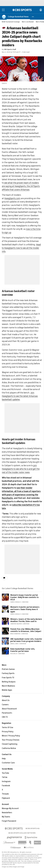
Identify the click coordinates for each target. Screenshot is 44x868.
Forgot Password (9, 821)
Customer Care (8, 763)
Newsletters (7, 813)
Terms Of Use (8, 727)
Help (4, 759)
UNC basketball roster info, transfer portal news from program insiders (26, 640)
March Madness (8, 686)
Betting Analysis (9, 682)
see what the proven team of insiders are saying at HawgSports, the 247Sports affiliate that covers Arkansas (21, 186)
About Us (6, 700)
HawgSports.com (12, 198)
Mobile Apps (7, 690)
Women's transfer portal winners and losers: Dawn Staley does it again (25, 609)
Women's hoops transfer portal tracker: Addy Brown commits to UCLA (24, 597)
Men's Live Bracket (28, 22)
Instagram (6, 781)
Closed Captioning (10, 744)
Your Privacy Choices (11, 740)
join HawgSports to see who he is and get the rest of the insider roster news (21, 469)
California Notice (9, 748)
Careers (5, 705)
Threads (5, 794)
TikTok (5, 777)
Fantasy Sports (8, 673)
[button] (33, 17)
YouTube (5, 773)
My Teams (6, 817)
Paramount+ (7, 713)
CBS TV (5, 717)
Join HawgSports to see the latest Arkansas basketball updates (20, 396)
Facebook (6, 786)
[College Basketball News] (18, 17)
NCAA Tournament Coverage (11, 22)
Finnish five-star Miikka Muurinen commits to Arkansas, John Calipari (26, 630)
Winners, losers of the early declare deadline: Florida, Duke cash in (26, 620)
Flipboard (6, 798)
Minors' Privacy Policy (11, 736)
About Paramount (9, 709)
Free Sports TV (8, 678)
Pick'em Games (8, 669)
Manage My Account (10, 808)
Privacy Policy (8, 732)
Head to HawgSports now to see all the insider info (21, 248)
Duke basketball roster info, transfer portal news (23, 650)
